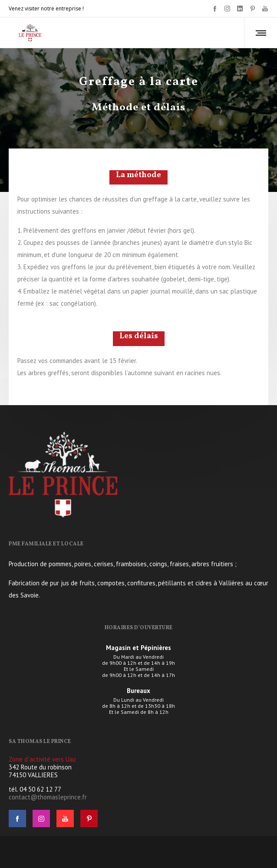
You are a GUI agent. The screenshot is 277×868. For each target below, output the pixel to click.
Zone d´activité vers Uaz (42, 759)
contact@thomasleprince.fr (48, 797)
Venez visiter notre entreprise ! (46, 8)
